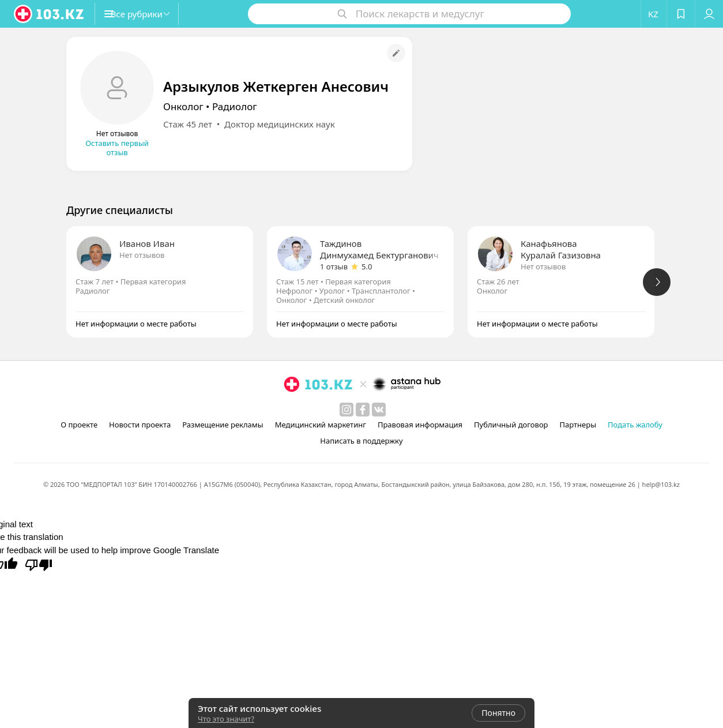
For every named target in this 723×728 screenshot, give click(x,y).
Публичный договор (511, 425)
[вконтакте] (379, 410)
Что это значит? (226, 719)
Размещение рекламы (223, 425)
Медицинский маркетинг (321, 425)
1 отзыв (334, 267)
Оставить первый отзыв (117, 148)
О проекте (79, 425)
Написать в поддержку (361, 441)
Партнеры (578, 425)
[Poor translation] (39, 564)
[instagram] (347, 410)
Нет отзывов (142, 255)
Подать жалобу (635, 425)
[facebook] (363, 410)
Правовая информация (420, 425)
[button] (149, 14)
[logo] (50, 14)
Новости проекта (140, 425)
